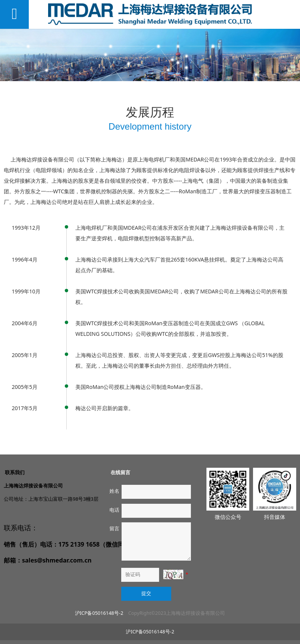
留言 (114, 529)
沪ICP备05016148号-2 (99, 613)
